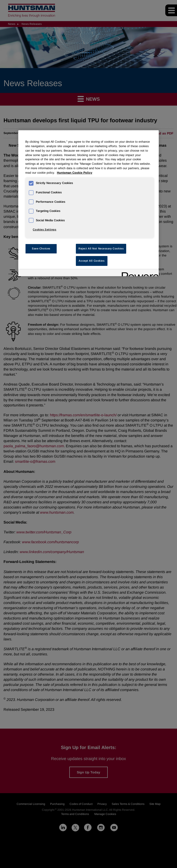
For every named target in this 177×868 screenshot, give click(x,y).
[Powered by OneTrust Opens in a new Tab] (139, 273)
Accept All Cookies (92, 261)
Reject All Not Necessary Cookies (101, 249)
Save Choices (41, 249)
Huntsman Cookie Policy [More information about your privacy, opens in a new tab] (75, 173)
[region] (88, 203)
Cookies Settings (44, 229)
